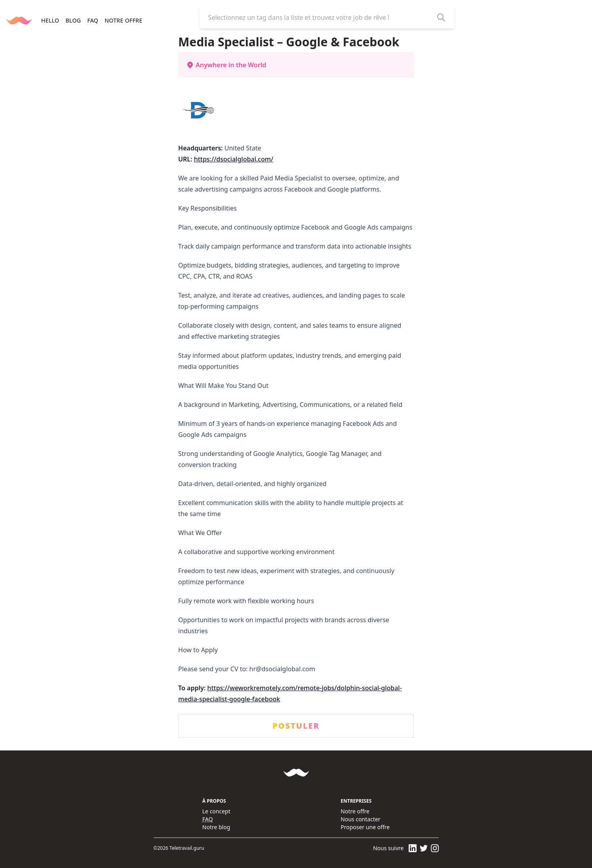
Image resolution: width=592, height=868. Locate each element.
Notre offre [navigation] (123, 20)
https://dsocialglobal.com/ (234, 159)
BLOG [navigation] (73, 20)
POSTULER (296, 726)
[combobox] (321, 17)
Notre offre (355, 811)
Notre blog (216, 827)
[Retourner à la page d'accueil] (19, 21)
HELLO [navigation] (50, 20)
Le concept (216, 811)
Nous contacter (360, 819)
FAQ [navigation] (93, 20)
